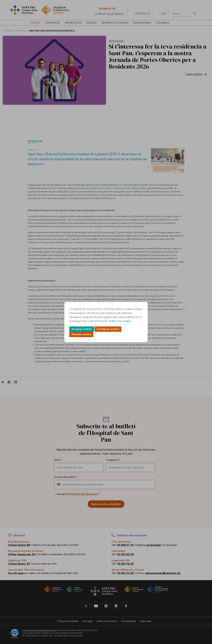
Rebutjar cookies (81, 334)
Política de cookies (120, 321)
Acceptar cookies (82, 329)
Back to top (204, 623)
